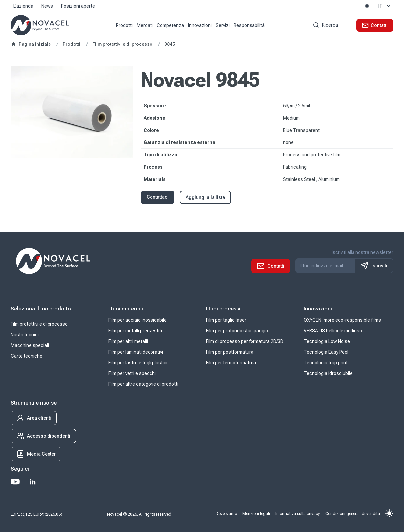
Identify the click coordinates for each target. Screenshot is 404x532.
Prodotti (124, 25)
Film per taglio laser (226, 320)
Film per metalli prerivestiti (135, 331)
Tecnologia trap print (326, 363)
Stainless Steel (300, 179)
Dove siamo (226, 514)
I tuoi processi (223, 309)
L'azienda (23, 6)
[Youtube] (15, 482)
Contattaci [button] (158, 197)
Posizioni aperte (78, 6)
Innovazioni (200, 25)
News (47, 6)
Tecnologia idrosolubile (328, 374)
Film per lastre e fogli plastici (138, 363)
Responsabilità (249, 25)
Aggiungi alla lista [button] (205, 197)
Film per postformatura (230, 352)
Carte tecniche (26, 356)
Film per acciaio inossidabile (138, 320)
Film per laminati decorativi (136, 352)
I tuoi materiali (126, 309)
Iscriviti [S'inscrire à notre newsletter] (374, 266)
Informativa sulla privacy (298, 514)
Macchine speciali (30, 346)
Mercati (145, 25)
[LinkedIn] (33, 482)
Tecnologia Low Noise (327, 342)
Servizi (223, 25)
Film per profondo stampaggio (237, 331)
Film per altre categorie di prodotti (143, 384)
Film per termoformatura (231, 363)
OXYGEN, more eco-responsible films (342, 320)
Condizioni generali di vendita (353, 514)
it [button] (385, 6)
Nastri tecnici (25, 335)
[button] (367, 6)
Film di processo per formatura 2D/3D (245, 342)
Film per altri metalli (128, 342)
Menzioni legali (256, 514)
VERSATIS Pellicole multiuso (333, 331)
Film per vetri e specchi (132, 374)
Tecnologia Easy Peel (326, 352)
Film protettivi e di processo (39, 324)
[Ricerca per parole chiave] (315, 25)
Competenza (170, 25)
